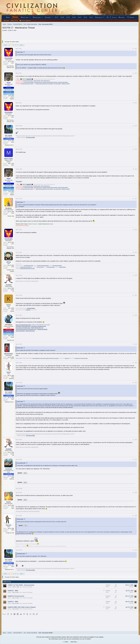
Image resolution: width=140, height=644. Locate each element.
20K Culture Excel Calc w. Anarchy (27, 84)
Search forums (14, 21)
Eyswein (10, 587)
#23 (136, 103)
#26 (136, 169)
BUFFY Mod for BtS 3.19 (45, 81)
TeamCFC (29, 79)
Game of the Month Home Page (23, 325)
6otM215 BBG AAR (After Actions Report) (22, 607)
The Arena (86, 358)
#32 (136, 315)
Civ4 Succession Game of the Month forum (26, 329)
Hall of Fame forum (30, 331)
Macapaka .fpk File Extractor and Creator (50, 82)
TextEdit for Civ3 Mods (66, 84)
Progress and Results (42, 329)
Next (21, 45)
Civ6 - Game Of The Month (26, 592)
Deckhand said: (21, 554)
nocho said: (20, 401)
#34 (136, 363)
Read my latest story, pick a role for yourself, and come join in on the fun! (46, 358)
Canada (12, 311)
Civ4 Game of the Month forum (23, 328)
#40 (136, 550)
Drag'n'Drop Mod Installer (29, 82)
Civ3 (80, 17)
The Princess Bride (30, 137)
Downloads (37, 17)
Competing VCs (77, 358)
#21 (136, 49)
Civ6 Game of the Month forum (23, 326)
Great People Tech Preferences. (26, 267)
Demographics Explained (57, 266)
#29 (136, 252)
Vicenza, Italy (11, 216)
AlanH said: (20, 52)
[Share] (133, 49)
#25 (136, 149)
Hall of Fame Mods (20, 331)
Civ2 (85, 17)
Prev (6, 45)
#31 (136, 295)
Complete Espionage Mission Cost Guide (27, 268)
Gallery (48, 17)
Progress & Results (37, 81)
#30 (136, 275)
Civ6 (62, 17)
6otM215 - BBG (13, 591)
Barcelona (12, 379)
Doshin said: (20, 519)
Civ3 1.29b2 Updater (57, 84)
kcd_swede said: (21, 463)
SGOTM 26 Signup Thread (28, 81)
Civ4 (74, 17)
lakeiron (10, 592)
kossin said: (20, 348)
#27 (136, 199)
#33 (136, 344)
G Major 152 (67, 358)
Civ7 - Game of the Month (26, 587)
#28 (136, 229)
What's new (25, 17)
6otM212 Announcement (16, 596)
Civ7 (56, 17)
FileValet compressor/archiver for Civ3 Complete (44, 84)
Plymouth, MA (11, 340)
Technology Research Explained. (43, 266)
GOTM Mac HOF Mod (38, 82)
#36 (136, 440)
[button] (30, 17)
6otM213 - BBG (13, 602)
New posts (6, 21)
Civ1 (91, 17)
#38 (136, 493)
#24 (136, 126)
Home (8, 17)
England (12, 99)
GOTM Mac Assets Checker (63, 82)
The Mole (82, 358)
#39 (136, 516)
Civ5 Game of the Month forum (38, 326)
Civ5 (68, 17)
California (12, 479)
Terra (13, 508)
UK (13, 291)
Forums (15, 17)
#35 (136, 383)
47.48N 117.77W (10, 533)
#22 (136, 73)
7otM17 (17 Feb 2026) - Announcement (21, 585)
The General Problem (51, 267)
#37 (136, 459)
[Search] (131, 17)
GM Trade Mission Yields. (29, 266)
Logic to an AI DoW (40, 267)
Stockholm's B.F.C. (9, 145)
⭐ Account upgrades (25, 21)
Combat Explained (62, 267)
